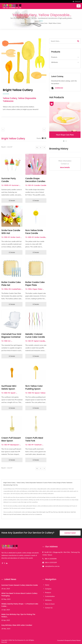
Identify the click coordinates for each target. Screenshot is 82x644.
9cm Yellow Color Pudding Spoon (34, 387)
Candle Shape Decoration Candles (35, 180)
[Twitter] (4, 563)
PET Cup (51, 512)
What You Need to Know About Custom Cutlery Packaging (19, 594)
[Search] (63, 41)
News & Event (50, 603)
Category (28, 23)
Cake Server (67, 512)
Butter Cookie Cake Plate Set (11, 284)
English (78, 2)
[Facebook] (2, 563)
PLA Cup (55, 512)
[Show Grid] (43, 138)
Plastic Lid (6, 514)
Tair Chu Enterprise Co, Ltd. (20, 640)
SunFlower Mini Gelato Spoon (9, 387)
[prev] (3, 130)
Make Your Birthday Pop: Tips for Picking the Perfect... (18, 615)
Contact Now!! (70, 533)
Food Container (17, 514)
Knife (41, 512)
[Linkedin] (7, 563)
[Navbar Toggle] (79, 6)
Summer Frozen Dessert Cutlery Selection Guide (20, 585)
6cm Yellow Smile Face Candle (34, 232)
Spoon (34, 512)
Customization (50, 596)
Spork (44, 512)
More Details (65, 167)
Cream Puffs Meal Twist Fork (34, 439)
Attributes (35, 23)
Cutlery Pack (25, 514)
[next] (44, 130)
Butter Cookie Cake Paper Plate (35, 284)
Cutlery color (44, 23)
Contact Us (39, 514)
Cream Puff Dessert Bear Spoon (11, 439)
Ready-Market (76, 640)
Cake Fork (73, 512)
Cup (47, 512)
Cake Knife (61, 512)
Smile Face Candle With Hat (11, 232)
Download (57, 88)
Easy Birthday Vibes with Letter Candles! (17, 625)
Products (54, 57)
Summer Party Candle (9, 180)
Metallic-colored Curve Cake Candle (35, 336)
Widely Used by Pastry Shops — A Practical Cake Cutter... (20, 605)
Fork (38, 512)
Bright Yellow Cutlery (55, 23)
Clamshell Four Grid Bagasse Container (11, 336)
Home (23, 23)
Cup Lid (11, 514)
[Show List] (45, 138)
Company (48, 588)
